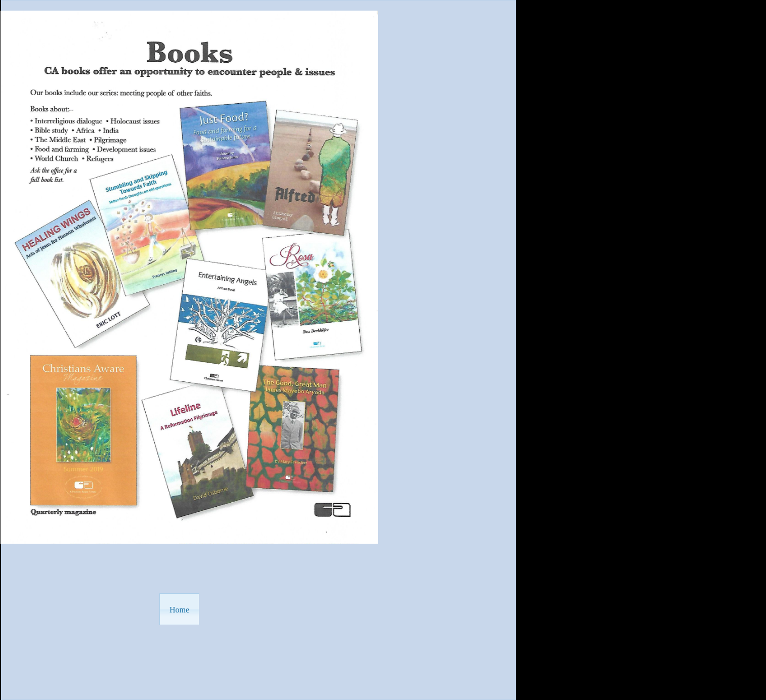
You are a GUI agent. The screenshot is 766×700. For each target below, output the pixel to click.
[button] (179, 609)
